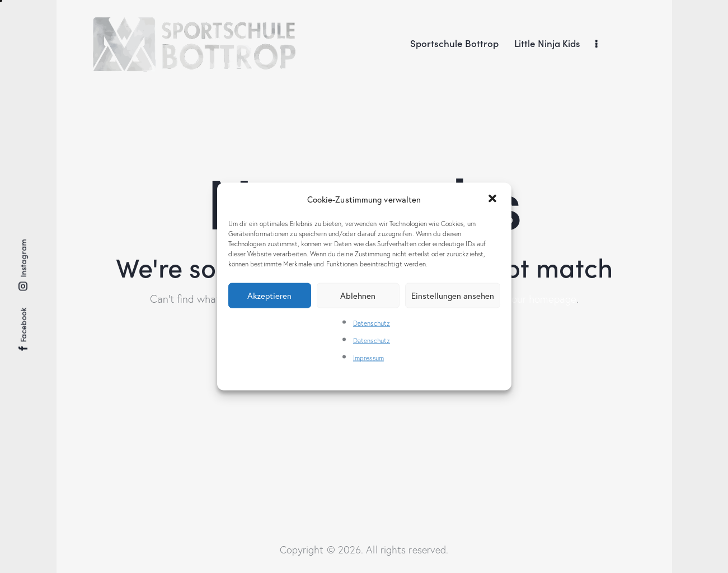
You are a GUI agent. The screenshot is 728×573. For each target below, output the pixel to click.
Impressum (368, 358)
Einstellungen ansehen (453, 295)
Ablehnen (358, 295)
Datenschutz (372, 323)
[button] (494, 199)
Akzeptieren (269, 295)
